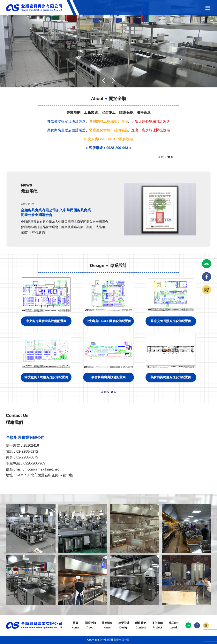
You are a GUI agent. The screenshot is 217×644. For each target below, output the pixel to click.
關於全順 (90, 626)
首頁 (75, 626)
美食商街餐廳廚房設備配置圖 (171, 377)
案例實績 (157, 626)
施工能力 (174, 626)
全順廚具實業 (34, 8)
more (166, 157)
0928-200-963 (34, 463)
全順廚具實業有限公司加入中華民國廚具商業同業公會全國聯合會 (56, 213)
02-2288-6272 (27, 451)
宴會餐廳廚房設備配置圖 (108, 377)
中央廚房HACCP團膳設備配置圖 (108, 321)
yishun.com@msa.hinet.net (37, 469)
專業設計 (124, 626)
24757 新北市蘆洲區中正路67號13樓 (45, 475)
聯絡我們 (141, 626)
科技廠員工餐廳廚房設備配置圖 (46, 377)
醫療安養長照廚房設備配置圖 (171, 321)
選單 (208, 8)
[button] (113, 81)
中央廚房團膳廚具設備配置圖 (46, 321)
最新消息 (107, 626)
